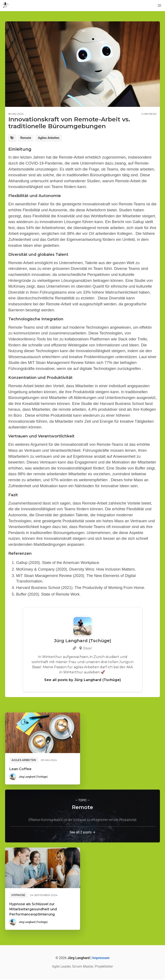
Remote (27, 138)
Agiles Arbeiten (52, 138)
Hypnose (18, 896)
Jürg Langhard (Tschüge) (33, 777)
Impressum (101, 959)
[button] (159, 6)
